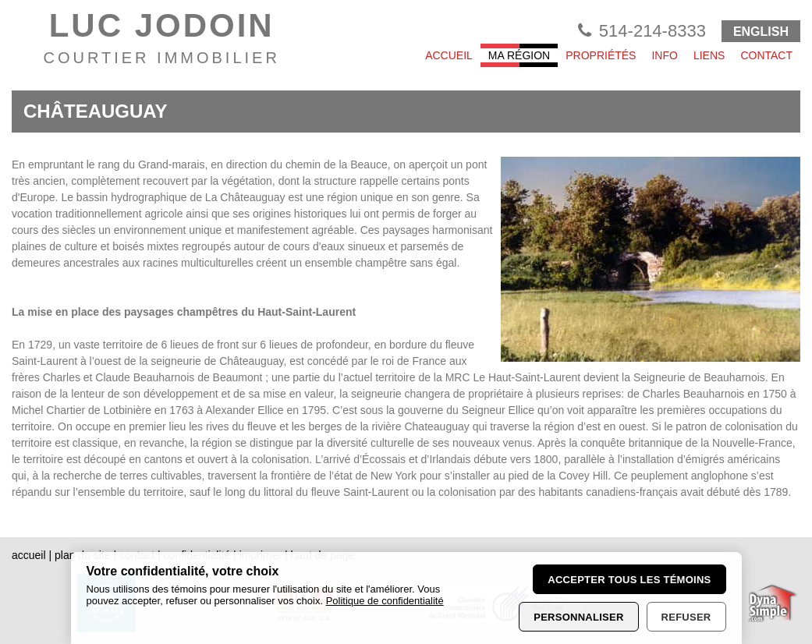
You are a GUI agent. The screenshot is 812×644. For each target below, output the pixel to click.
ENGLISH (761, 32)
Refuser (686, 617)
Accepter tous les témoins (629, 580)
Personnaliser (578, 617)
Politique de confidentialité (385, 601)
